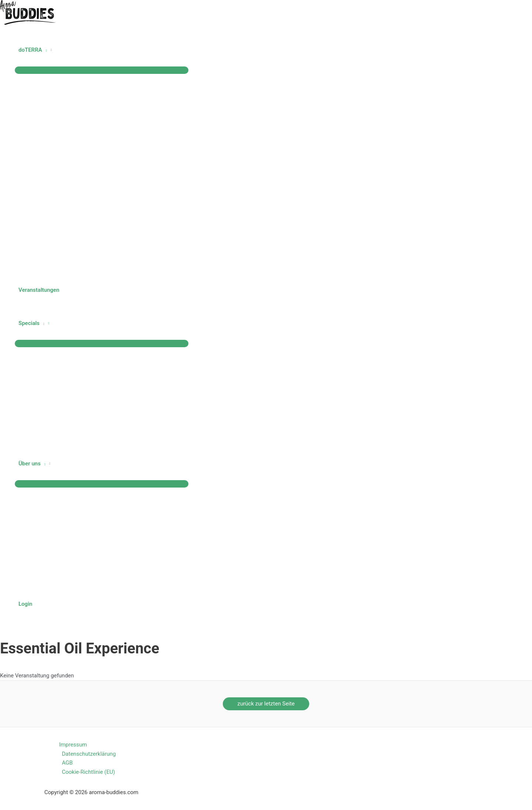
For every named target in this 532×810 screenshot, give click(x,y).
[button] (45, 50)
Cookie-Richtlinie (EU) (89, 772)
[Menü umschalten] (102, 70)
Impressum (73, 745)
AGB (67, 763)
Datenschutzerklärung (89, 754)
